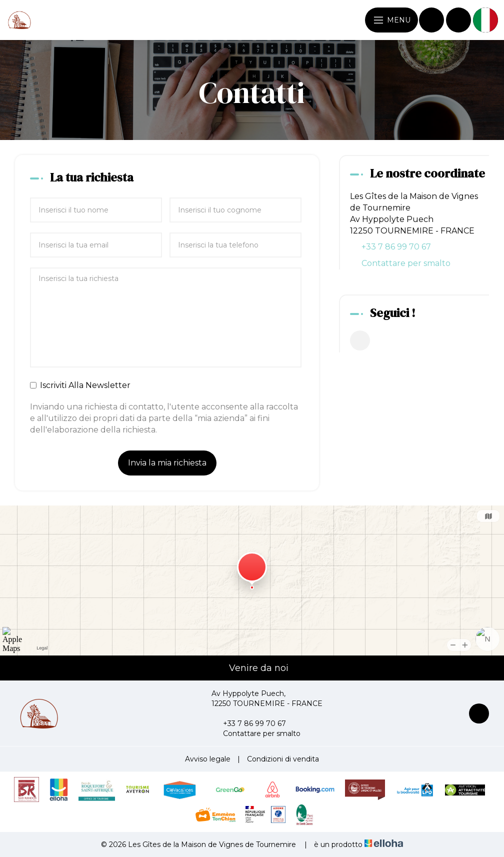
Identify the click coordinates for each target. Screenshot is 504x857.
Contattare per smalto (406, 263)
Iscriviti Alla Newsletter (80, 385)
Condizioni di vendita (283, 759)
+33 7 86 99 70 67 (249, 723)
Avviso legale (208, 759)
